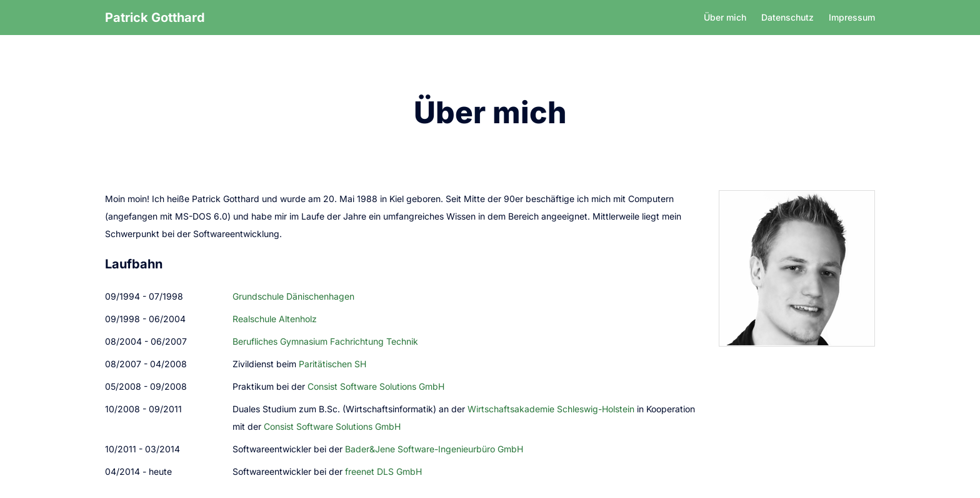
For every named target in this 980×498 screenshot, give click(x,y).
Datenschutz (787, 17)
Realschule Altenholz (275, 319)
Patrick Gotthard (155, 18)
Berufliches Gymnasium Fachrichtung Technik (325, 341)
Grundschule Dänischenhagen (293, 296)
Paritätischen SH (332, 364)
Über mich (725, 17)
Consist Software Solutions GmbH (376, 386)
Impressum (852, 17)
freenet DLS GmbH (383, 471)
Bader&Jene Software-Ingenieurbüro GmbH (434, 449)
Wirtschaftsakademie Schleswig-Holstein (551, 409)
